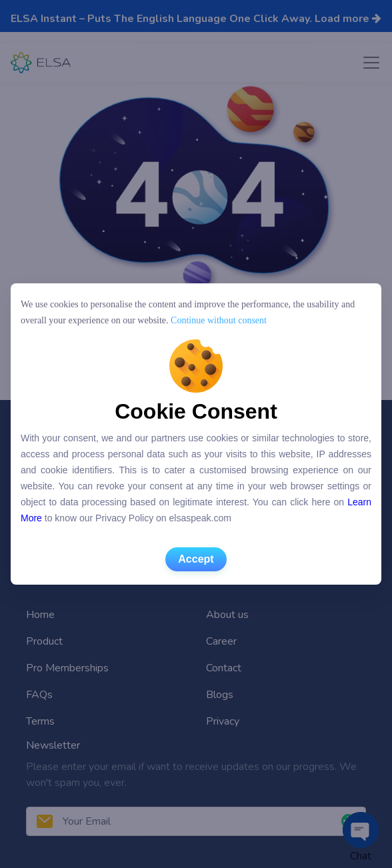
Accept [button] (196, 559)
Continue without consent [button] (218, 320)
